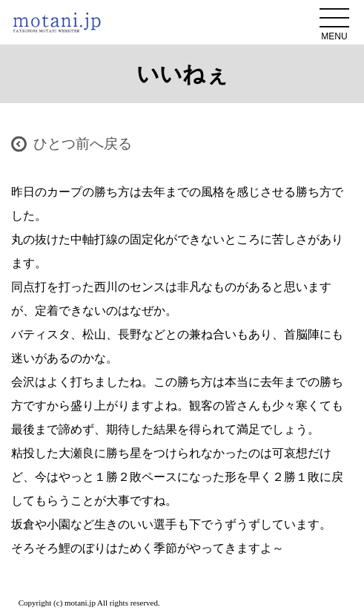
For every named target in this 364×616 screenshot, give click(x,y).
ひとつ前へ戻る (83, 144)
